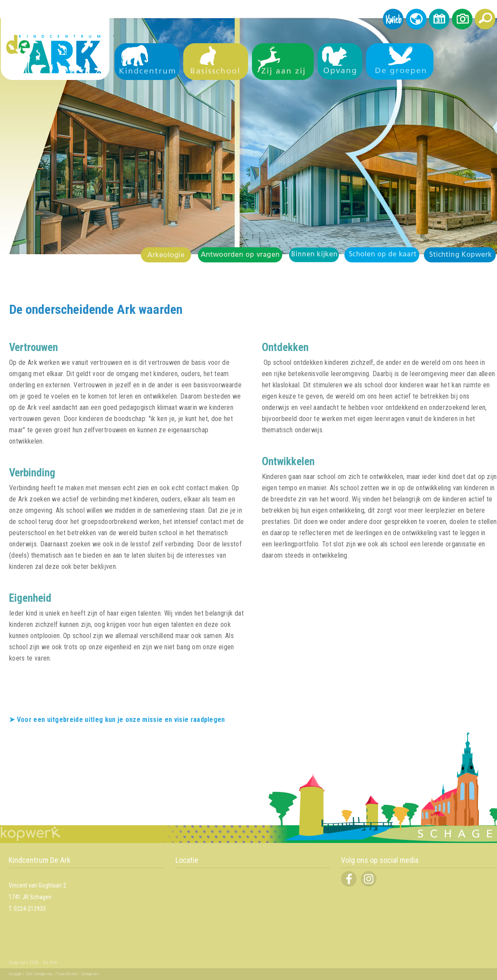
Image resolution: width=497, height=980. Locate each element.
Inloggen (15, 974)
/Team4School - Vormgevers (77, 974)
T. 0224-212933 (27, 909)
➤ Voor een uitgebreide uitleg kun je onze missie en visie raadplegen (117, 720)
